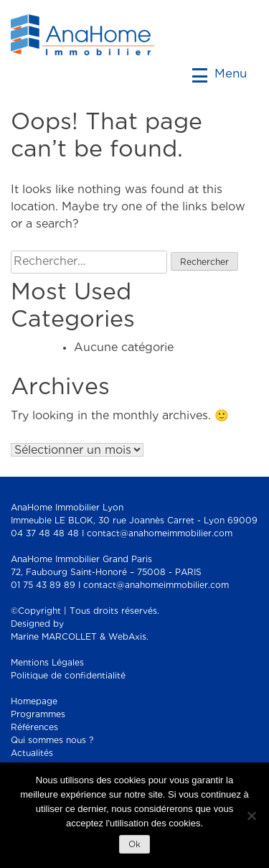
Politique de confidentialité (68, 676)
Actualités (32, 753)
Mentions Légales (47, 663)
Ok (134, 845)
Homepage (34, 702)
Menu (220, 74)
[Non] (251, 816)
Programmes (38, 715)
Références (34, 728)
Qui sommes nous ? (52, 741)
